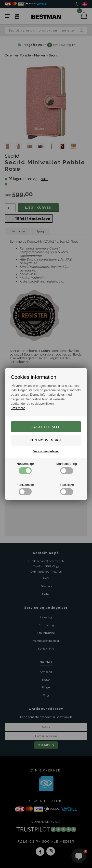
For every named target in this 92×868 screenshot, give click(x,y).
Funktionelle (25, 489)
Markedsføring (67, 468)
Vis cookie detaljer (46, 451)
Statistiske (67, 489)
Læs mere (18, 408)
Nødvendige (25, 468)
